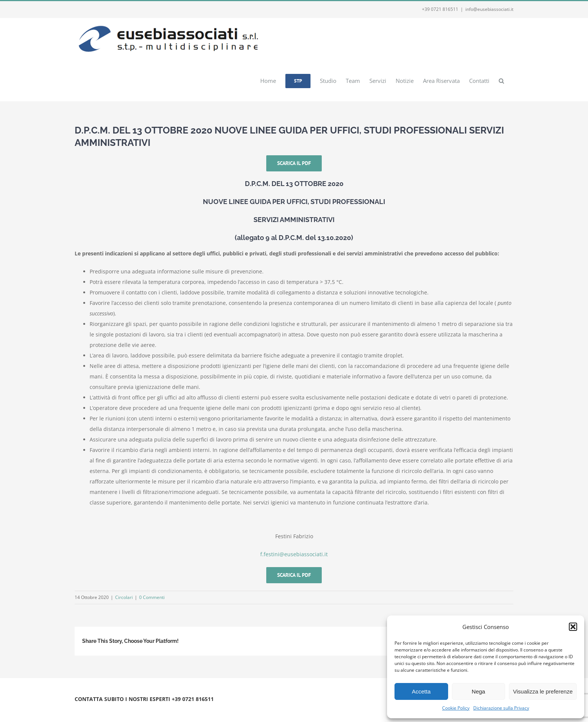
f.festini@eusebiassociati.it (294, 554)
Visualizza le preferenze (543, 691)
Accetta (421, 691)
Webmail (167, 708)
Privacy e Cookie (137, 708)
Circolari (124, 597)
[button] (573, 627)
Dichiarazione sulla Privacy (501, 708)
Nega (478, 691)
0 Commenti (152, 597)
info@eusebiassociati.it (489, 9)
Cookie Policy (456, 708)
